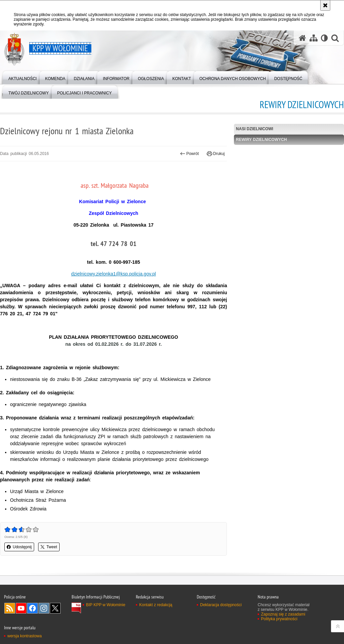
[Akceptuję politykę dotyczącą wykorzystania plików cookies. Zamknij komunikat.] (325, 5)
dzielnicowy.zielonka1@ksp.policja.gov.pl (114, 274)
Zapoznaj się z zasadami (283, 614)
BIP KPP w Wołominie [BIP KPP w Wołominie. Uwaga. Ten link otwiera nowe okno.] (106, 605)
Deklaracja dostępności (221, 605)
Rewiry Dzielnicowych (261, 140)
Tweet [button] (49, 547)
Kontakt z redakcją (156, 605)
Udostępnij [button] (19, 547)
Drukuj (216, 154)
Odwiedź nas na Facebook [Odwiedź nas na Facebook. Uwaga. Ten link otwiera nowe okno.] (32, 608)
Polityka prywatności (279, 619)
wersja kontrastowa (25, 636)
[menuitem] (23, 77)
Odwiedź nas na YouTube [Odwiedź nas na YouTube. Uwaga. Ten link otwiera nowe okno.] (21, 608)
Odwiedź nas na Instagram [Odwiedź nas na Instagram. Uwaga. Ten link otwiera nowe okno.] (44, 608)
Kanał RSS (10, 608)
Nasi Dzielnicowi (254, 129)
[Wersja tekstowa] (324, 38)
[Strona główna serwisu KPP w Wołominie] (303, 38)
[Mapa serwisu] (314, 38)
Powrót (189, 154)
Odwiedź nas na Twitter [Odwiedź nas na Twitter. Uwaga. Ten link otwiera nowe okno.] (55, 608)
